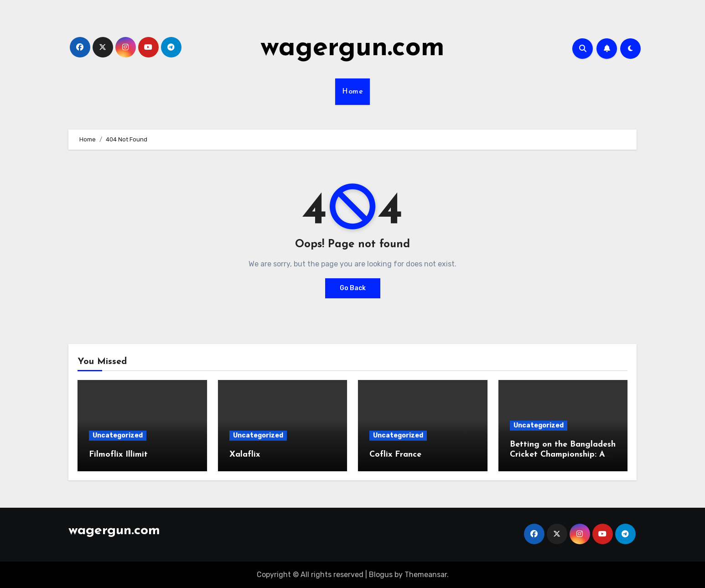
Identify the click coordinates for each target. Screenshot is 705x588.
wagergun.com (352, 48)
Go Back (353, 288)
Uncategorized (118, 435)
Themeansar (426, 575)
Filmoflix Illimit (118, 455)
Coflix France (395, 455)
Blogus (381, 575)
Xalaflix (245, 455)
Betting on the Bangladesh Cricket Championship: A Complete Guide (563, 454)
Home (352, 92)
